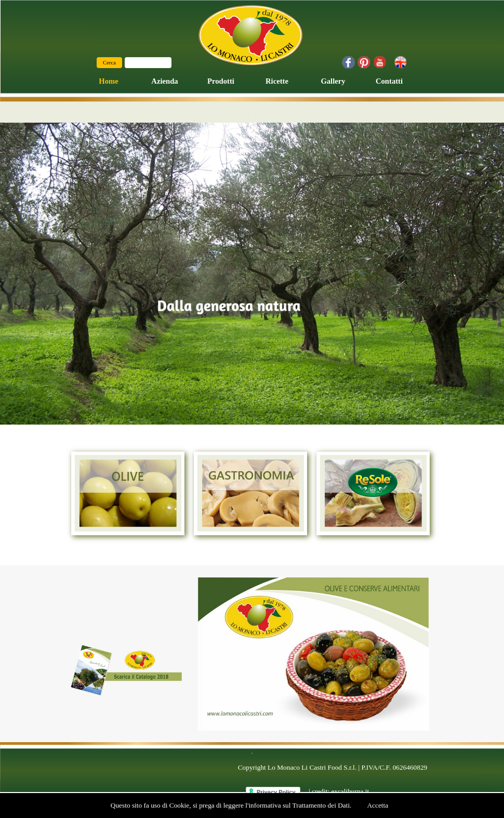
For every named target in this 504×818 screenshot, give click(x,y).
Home (108, 81)
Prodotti (221, 81)
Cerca (109, 63)
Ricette (277, 81)
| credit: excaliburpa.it (339, 791)
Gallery (333, 81)
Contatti (389, 81)
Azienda (164, 81)
